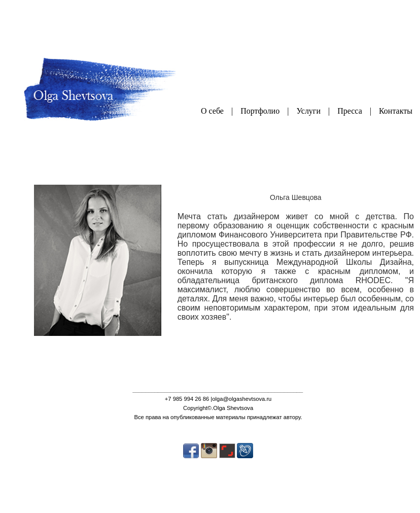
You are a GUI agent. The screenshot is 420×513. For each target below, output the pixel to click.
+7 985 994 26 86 (187, 399)
